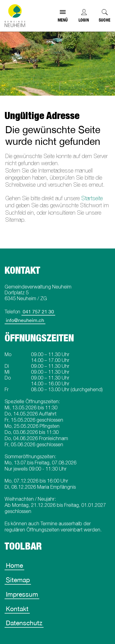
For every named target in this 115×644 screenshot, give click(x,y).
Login (84, 20)
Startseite (92, 198)
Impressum (22, 594)
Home (14, 565)
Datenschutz (24, 623)
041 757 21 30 (38, 312)
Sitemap (18, 580)
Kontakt (17, 609)
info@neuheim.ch (25, 320)
